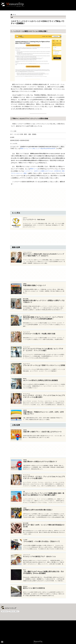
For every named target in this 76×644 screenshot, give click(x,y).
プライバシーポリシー (14, 611)
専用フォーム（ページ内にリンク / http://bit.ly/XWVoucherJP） (38, 148)
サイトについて (5, 611)
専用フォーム (34, 169)
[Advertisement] (38, 198)
